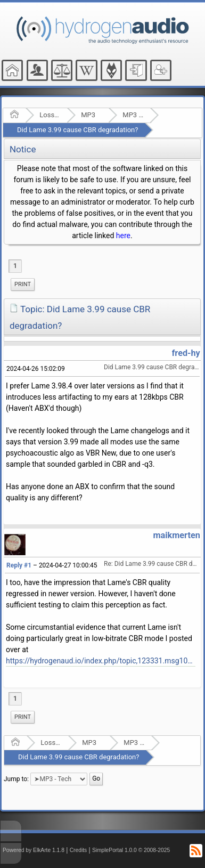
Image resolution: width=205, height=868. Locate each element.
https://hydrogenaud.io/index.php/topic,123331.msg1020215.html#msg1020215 (101, 661)
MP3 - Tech (133, 115)
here (123, 236)
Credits (79, 850)
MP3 (88, 115)
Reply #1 (19, 565)
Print (23, 284)
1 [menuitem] (15, 266)
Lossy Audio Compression (50, 115)
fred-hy (186, 353)
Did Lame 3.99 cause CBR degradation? (77, 130)
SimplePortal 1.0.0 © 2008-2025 (131, 850)
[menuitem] (23, 285)
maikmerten (176, 535)
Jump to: (16, 778)
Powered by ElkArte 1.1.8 (34, 850)
